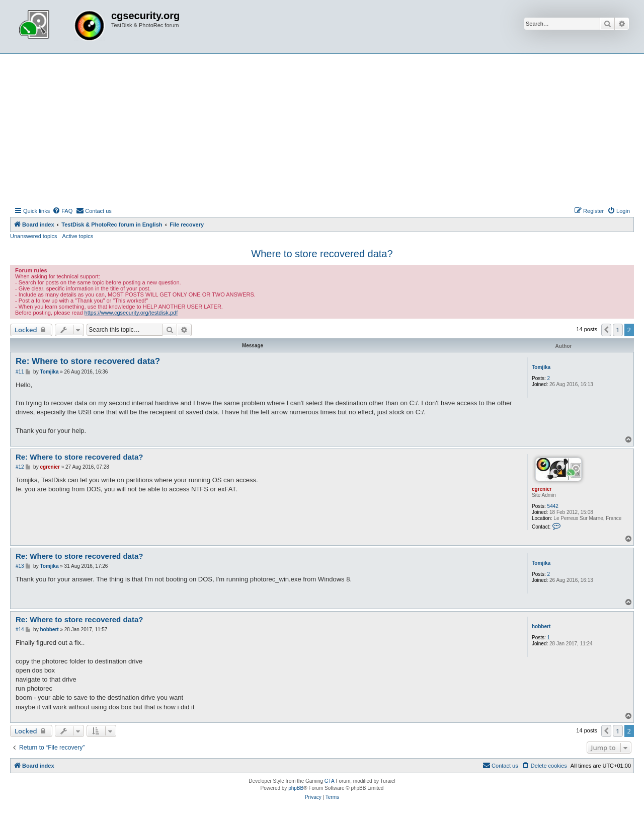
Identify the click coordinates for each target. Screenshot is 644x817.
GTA (330, 781)
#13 (20, 566)
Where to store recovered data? (322, 254)
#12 (20, 467)
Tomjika (541, 367)
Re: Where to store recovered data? (88, 361)
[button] (606, 330)
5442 (553, 506)
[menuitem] (62, 211)
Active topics (78, 236)
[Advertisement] (322, 129)
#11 (20, 372)
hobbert (541, 626)
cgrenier (542, 489)
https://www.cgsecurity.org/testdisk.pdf (131, 313)
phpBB (296, 788)
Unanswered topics (34, 236)
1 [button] (618, 330)
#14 (20, 629)
